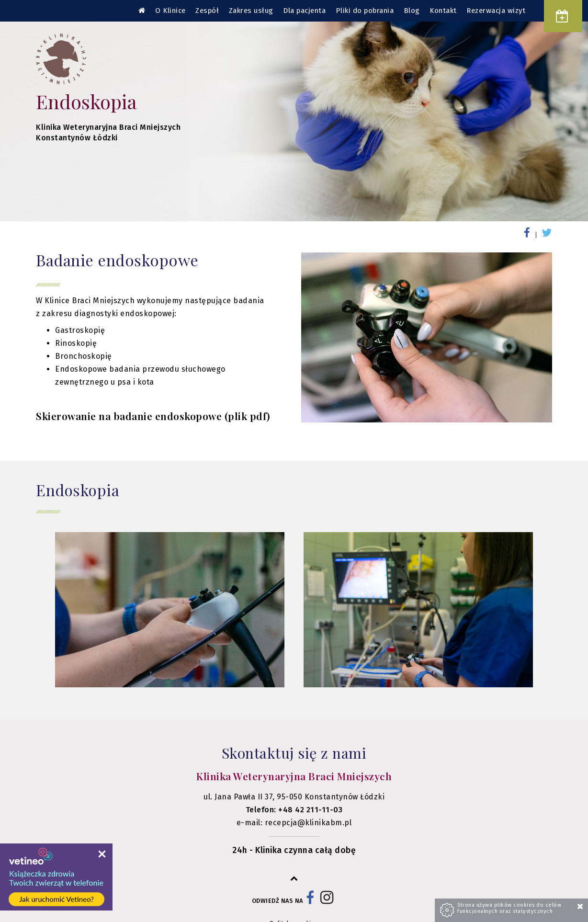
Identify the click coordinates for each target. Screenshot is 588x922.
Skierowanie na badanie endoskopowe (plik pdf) (153, 416)
